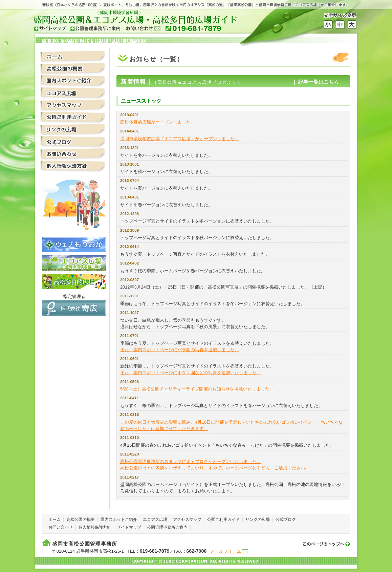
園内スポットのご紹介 (73, 81)
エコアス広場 (73, 93)
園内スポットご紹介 (119, 520)
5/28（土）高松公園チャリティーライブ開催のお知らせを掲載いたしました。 (197, 389)
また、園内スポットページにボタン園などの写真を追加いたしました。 (191, 373)
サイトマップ (129, 527)
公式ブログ (73, 142)
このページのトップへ (325, 543)
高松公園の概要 (73, 69)
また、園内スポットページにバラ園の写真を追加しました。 (180, 350)
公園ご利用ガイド (73, 118)
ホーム (73, 57)
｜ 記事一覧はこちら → (319, 82)
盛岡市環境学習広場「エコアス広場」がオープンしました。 (180, 139)
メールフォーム (226, 551)
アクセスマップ (73, 105)
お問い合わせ (73, 154)
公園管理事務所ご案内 (167, 527)
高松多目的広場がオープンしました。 (158, 122)
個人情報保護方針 (73, 166)
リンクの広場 (73, 130)
